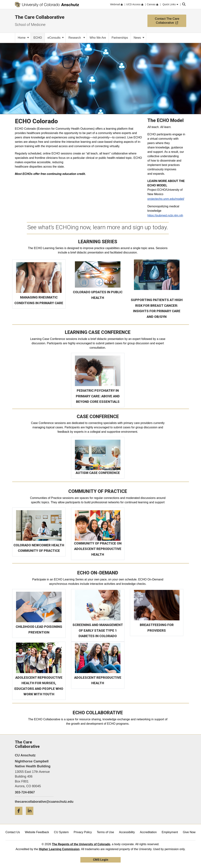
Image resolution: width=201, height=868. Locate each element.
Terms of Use (105, 832)
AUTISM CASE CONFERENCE (98, 473)
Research (77, 38)
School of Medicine (30, 25)
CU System (61, 832)
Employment (170, 832)
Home (23, 38)
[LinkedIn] (31, 816)
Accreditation (148, 832)
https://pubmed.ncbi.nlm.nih (165, 215)
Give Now (189, 832)
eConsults (56, 38)
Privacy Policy (83, 832)
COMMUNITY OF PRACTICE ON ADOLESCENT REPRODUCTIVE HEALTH (98, 549)
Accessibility (127, 832)
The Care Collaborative (40, 17)
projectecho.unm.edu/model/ (166, 199)
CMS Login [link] (100, 860)
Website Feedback (37, 832)
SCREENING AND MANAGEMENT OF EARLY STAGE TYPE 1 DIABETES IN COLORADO (98, 630)
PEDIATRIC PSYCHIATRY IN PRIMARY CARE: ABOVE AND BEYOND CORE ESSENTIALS (98, 396)
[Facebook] (20, 816)
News (139, 38)
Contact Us (13, 832)
